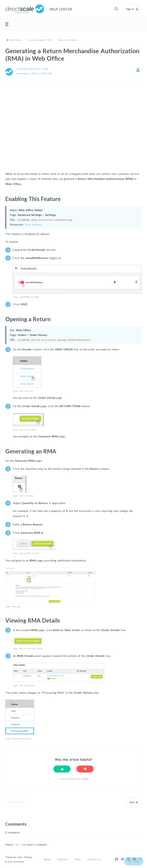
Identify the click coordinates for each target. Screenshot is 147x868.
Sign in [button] (130, 9)
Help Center (16, 40)
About (47, 859)
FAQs (78, 859)
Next (132, 802)
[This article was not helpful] (85, 769)
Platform (63, 859)
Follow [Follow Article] (138, 70)
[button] (116, 9)
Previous (17, 802)
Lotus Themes (24, 857)
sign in (18, 845)
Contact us (94, 859)
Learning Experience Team (32, 69)
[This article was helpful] (62, 769)
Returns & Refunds (68, 40)
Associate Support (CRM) (40, 40)
